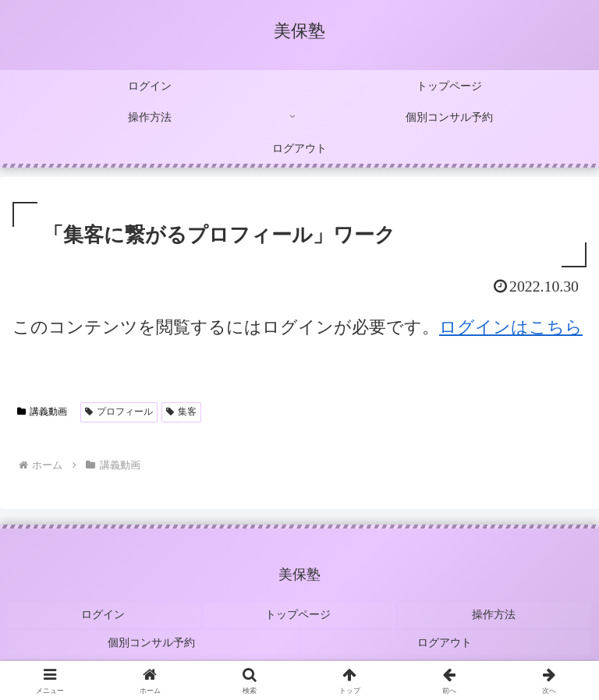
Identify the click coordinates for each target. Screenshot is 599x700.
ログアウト (446, 635)
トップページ (299, 612)
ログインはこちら (511, 327)
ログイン (104, 612)
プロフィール (119, 412)
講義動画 (42, 412)
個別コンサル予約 (153, 635)
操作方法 (495, 612)
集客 (181, 412)
